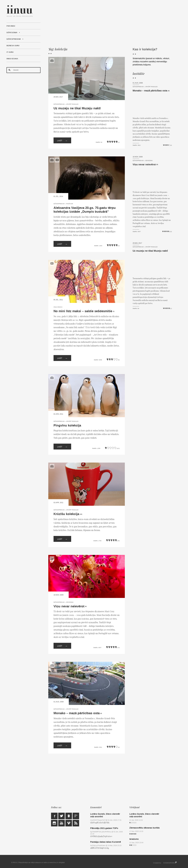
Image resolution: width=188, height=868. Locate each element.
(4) (101, 713)
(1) (114, 311)
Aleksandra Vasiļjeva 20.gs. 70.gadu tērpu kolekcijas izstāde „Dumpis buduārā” (85, 210)
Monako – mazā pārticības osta (77, 713)
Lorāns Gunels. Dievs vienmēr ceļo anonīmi (105, 815)
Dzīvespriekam (14, 39)
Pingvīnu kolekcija (67, 425)
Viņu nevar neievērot (69, 606)
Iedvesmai (70, 602)
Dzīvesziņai (12, 33)
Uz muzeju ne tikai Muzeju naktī (77, 108)
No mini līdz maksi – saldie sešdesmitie (83, 311)
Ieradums (134, 839)
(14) (81, 514)
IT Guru (10, 52)
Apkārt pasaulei (72, 104)
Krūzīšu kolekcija (66, 514)
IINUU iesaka (12, 59)
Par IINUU (11, 26)
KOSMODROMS (169, 863)
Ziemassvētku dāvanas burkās (145, 828)
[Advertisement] (110, 24)
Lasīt (62, 140)
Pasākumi (70, 204)
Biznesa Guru (13, 46)
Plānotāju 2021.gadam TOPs (104, 828)
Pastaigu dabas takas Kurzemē (106, 842)
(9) (86, 606)
